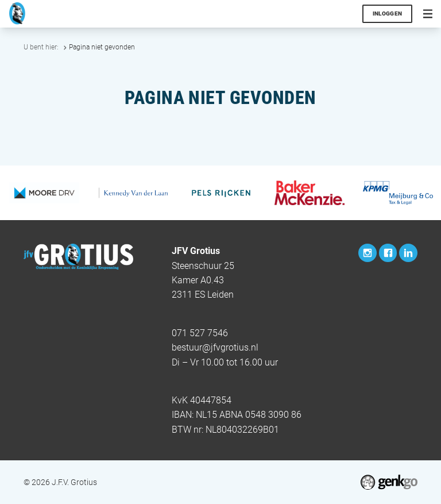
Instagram (367, 253)
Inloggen (388, 14)
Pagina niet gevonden (102, 47)
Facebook (388, 253)
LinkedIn (408, 253)
